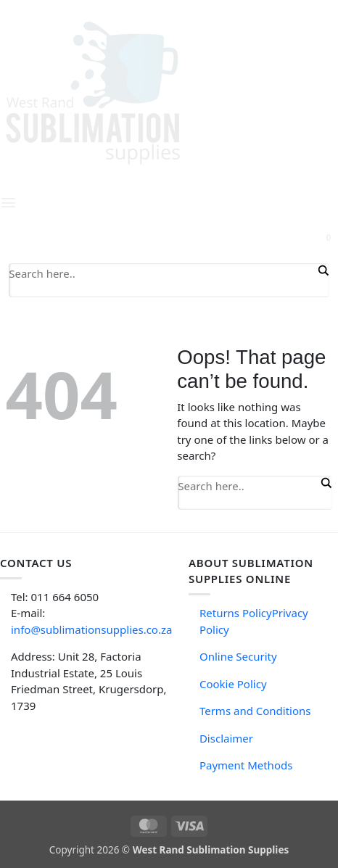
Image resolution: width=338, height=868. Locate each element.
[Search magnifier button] (322, 270)
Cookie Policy (233, 684)
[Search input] (162, 273)
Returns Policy (236, 613)
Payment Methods (246, 765)
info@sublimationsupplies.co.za (91, 629)
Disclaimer (226, 738)
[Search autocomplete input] (162, 290)
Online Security (238, 656)
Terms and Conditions (255, 711)
